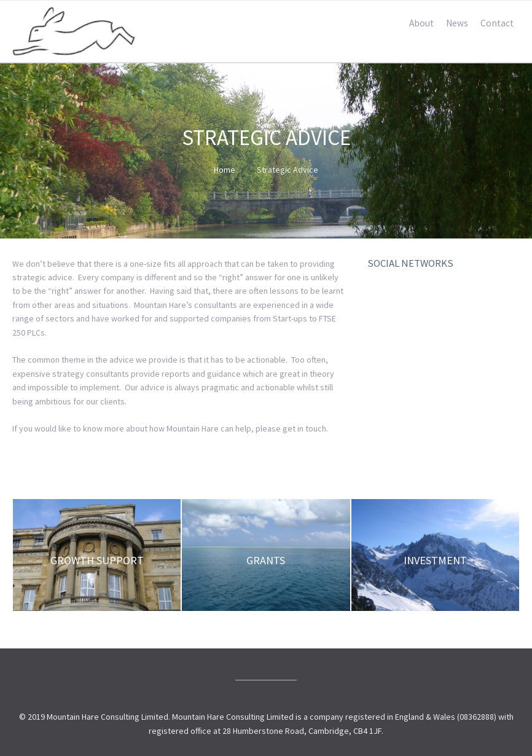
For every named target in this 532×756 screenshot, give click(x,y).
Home (225, 170)
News (457, 23)
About (421, 23)
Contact (497, 23)
